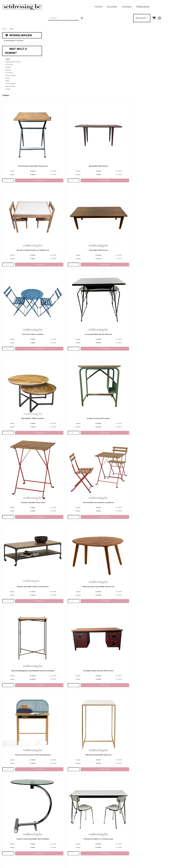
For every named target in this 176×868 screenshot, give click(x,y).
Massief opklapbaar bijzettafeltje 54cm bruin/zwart (65, 323)
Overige (8, 86)
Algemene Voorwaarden (85, 854)
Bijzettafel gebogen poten (150, 627)
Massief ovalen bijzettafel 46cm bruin (150, 262)
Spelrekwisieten (11, 83)
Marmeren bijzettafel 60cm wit (65, 384)
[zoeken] (168, 6)
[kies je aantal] (50, 94)
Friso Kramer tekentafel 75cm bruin (65, 79)
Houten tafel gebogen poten (107, 566)
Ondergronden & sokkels (13, 59)
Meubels (8, 64)
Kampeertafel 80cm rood (65, 566)
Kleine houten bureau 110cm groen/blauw (150, 323)
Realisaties (87, 5)
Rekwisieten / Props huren (86, 849)
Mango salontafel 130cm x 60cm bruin (107, 262)
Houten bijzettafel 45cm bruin (65, 505)
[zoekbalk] (150, 6)
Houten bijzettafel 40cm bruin (107, 444)
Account (142, 15)
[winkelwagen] (154, 15)
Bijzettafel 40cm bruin (65, 749)
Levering (79, 844)
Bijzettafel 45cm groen (107, 688)
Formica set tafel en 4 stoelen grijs (150, 384)
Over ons (50, 844)
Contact (71, 5)
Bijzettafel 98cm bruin (107, 79)
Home (43, 5)
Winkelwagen (21, 32)
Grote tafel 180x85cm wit (65, 444)
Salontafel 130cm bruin (65, 140)
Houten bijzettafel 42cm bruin (107, 505)
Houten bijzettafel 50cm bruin (150, 444)
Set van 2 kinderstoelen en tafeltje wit (150, 79)
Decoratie (8, 67)
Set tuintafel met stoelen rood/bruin (65, 262)
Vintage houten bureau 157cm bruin (107, 323)
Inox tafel (107, 627)
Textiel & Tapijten (11, 73)
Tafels (8, 56)
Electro (8, 75)
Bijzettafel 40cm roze (150, 688)
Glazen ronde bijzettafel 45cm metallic (107, 384)
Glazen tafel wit (107, 809)
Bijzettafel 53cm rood (107, 749)
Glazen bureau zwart (150, 566)
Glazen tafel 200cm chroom (150, 749)
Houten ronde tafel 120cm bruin (65, 809)
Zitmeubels (9, 62)
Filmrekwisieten (11, 81)
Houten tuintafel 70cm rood (150, 201)
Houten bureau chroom (65, 627)
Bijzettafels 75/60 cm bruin (65, 201)
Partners (50, 849)
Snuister (56, 5)
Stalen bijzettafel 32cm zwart (150, 505)
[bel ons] (170, 15)
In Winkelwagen (69, 94)
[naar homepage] (16, 6)
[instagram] (159, 15)
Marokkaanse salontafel (65, 688)
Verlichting (9, 70)
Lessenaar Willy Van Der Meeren (150, 140)
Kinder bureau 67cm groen (107, 201)
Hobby (8, 78)
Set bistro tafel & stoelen (107, 140)
